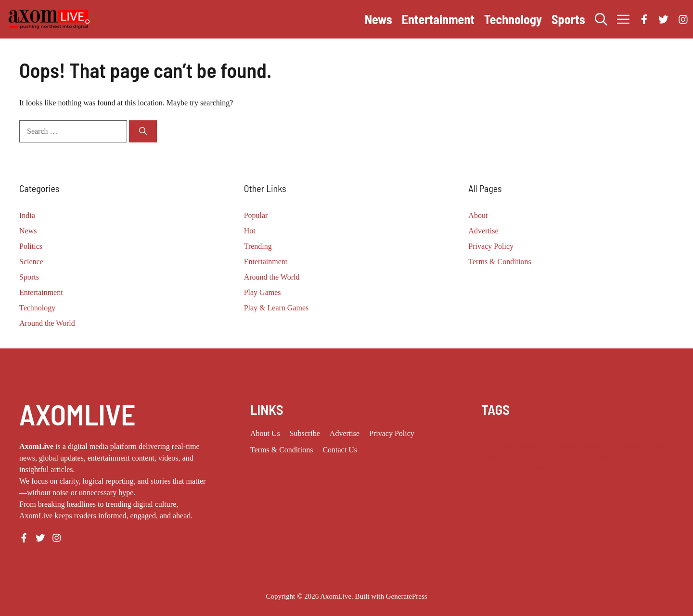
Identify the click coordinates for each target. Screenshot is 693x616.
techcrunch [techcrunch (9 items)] (541, 468)
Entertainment (438, 19)
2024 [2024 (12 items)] (507, 434)
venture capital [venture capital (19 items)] (502, 480)
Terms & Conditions (500, 262)
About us (265, 433)
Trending (258, 246)
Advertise (483, 231)
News (379, 19)
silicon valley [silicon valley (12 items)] (646, 457)
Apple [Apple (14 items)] (606, 434)
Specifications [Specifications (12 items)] (501, 468)
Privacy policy (392, 433)
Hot (250, 231)
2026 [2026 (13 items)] (544, 434)
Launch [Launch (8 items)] (653, 445)
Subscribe (305, 433)
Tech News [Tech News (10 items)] (617, 468)
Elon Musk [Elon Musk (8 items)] (560, 445)
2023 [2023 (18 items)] (488, 434)
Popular (256, 215)
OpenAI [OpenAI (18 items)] (525, 457)
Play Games (263, 292)
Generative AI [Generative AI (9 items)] (599, 445)
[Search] (143, 131)
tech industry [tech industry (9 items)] (579, 468)
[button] (601, 19)
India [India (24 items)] (631, 445)
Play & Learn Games (276, 308)
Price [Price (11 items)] (548, 457)
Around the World (47, 323)
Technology (513, 19)
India (27, 215)
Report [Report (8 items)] (569, 457)
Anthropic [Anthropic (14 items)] (579, 434)
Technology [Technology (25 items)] (654, 468)
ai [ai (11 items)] (558, 434)
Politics (31, 246)
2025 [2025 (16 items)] (525, 434)
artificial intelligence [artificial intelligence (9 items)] (511, 445)
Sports (568, 19)
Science (31, 262)
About (478, 215)
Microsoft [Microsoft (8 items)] (495, 457)
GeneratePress (407, 596)
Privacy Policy (491, 246)
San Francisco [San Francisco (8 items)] (603, 457)
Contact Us (340, 450)
